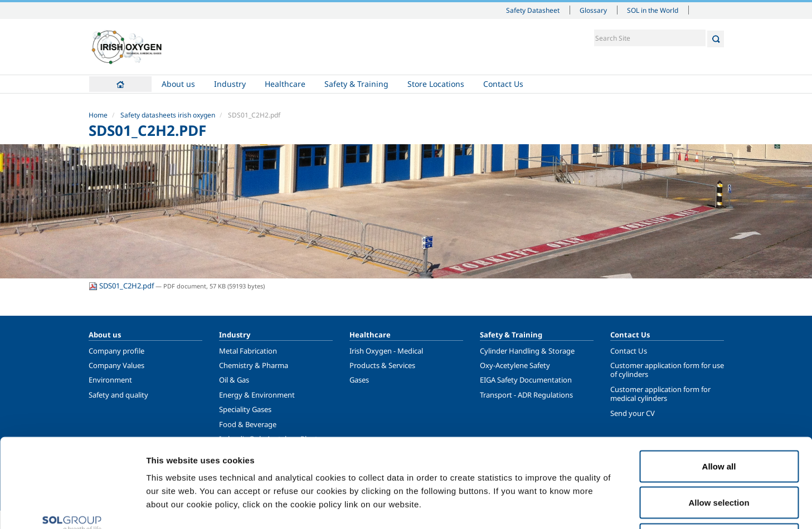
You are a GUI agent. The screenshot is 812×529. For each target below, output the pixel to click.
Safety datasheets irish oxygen (168, 115)
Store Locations (436, 84)
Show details (579, 507)
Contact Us (503, 84)
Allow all (719, 383)
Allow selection (719, 420)
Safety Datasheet (533, 10)
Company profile (116, 351)
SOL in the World (653, 10)
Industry (230, 84)
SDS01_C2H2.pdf (122, 286)
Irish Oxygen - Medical (386, 351)
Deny (719, 456)
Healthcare (285, 84)
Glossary (593, 10)
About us (178, 84)
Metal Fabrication (248, 351)
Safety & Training (356, 84)
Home (120, 84)
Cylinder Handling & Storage (527, 351)
